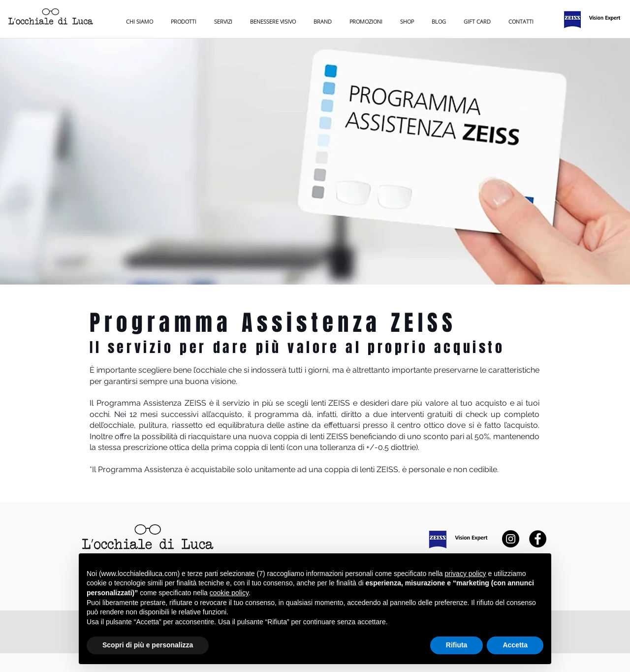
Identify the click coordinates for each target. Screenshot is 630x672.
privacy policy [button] (466, 574)
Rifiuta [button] (457, 645)
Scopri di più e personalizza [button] (148, 645)
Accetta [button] (515, 645)
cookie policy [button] (229, 593)
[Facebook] (538, 539)
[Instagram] (511, 539)
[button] (273, 21)
